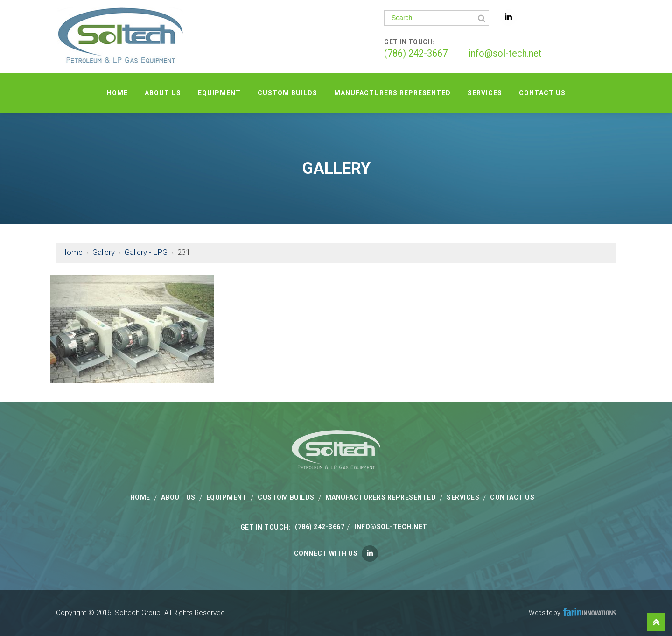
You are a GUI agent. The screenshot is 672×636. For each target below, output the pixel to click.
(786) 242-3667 (416, 53)
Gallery (104, 252)
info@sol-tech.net (505, 53)
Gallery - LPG (146, 252)
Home (72, 252)
